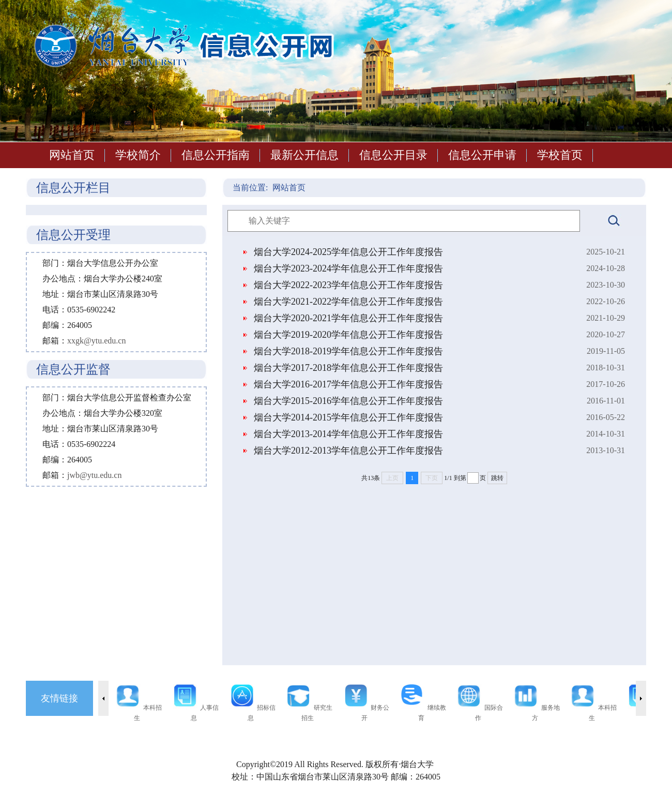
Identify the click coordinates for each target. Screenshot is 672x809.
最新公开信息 (304, 155)
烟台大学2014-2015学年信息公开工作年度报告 (348, 417)
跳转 (497, 478)
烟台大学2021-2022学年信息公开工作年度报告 (348, 302)
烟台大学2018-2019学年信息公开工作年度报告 (348, 351)
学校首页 (560, 155)
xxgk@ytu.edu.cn (96, 341)
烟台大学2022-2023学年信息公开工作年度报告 (348, 285)
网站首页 (72, 155)
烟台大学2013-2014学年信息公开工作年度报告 (348, 434)
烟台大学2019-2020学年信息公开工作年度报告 (348, 335)
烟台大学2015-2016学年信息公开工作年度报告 (348, 401)
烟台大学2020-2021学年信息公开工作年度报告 (348, 318)
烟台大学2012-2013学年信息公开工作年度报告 (348, 451)
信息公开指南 (216, 155)
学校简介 (138, 155)
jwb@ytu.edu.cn (94, 475)
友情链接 (59, 698)
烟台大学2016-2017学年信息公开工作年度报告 (348, 384)
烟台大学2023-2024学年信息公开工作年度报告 (348, 268)
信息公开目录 (393, 155)
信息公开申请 (482, 155)
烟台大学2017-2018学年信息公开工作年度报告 (348, 368)
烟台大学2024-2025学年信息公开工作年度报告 (348, 252)
